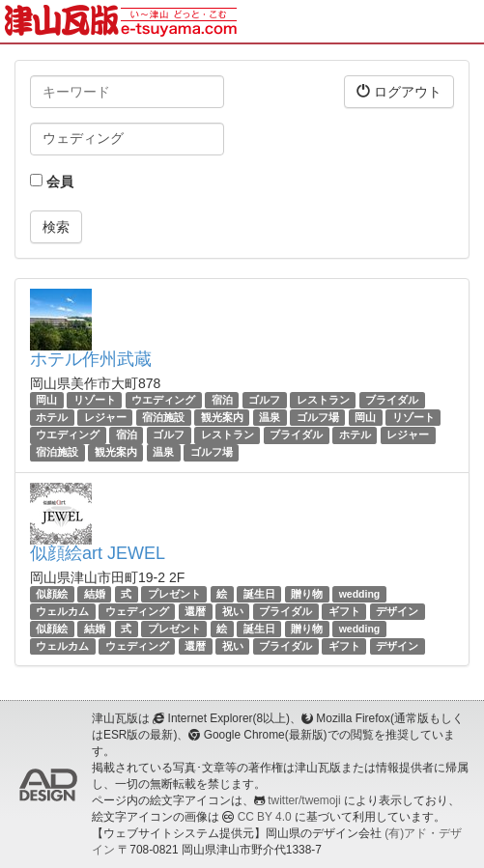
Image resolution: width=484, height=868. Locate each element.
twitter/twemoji (304, 800)
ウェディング (137, 611)
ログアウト (399, 91)
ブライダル (392, 400)
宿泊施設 (163, 417)
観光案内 (222, 417)
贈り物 (307, 594)
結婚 (95, 594)
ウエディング (163, 400)
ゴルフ (264, 400)
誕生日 (259, 594)
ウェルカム (62, 611)
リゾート (95, 400)
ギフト (344, 611)
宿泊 (222, 400)
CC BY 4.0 (265, 817)
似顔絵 (52, 594)
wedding (360, 594)
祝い (233, 611)
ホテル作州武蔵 (91, 359)
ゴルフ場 (318, 417)
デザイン (397, 611)
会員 (52, 182)
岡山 (46, 400)
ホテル (52, 417)
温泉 (270, 417)
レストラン (323, 400)
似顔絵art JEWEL (98, 553)
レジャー (105, 417)
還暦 (195, 611)
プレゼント (174, 594)
